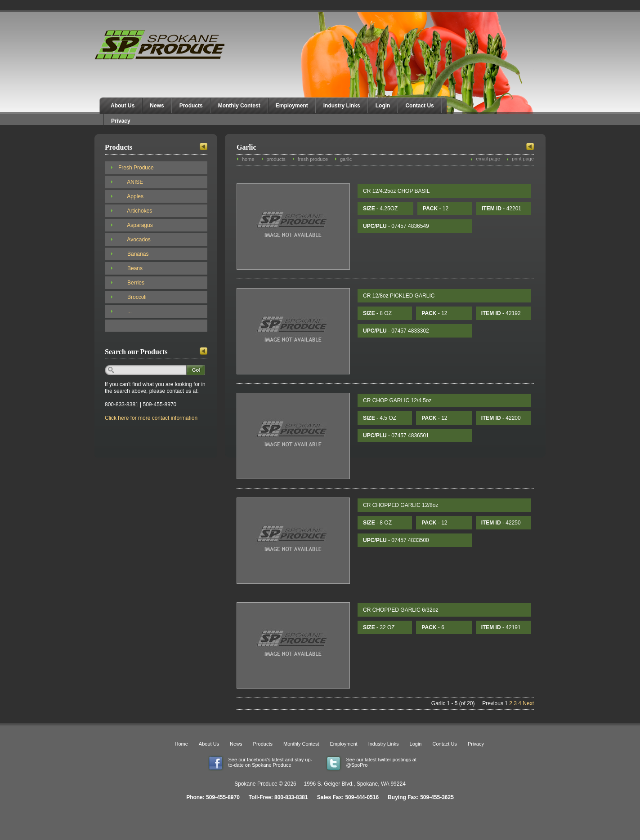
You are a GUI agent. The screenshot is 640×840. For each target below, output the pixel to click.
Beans (130, 268)
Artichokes (135, 211)
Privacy (121, 121)
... (125, 311)
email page (488, 159)
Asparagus (136, 225)
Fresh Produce (136, 168)
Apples (131, 196)
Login (383, 106)
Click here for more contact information (151, 418)
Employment (292, 106)
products (276, 159)
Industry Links (342, 106)
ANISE (131, 182)
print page (523, 159)
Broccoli (132, 297)
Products (191, 106)
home (248, 159)
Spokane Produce (161, 45)
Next (528, 703)
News (157, 106)
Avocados (134, 240)
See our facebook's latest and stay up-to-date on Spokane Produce (271, 762)
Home (181, 744)
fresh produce (313, 159)
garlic (346, 159)
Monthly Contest (239, 106)
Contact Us (419, 106)
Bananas (133, 254)
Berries (131, 283)
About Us (123, 106)
